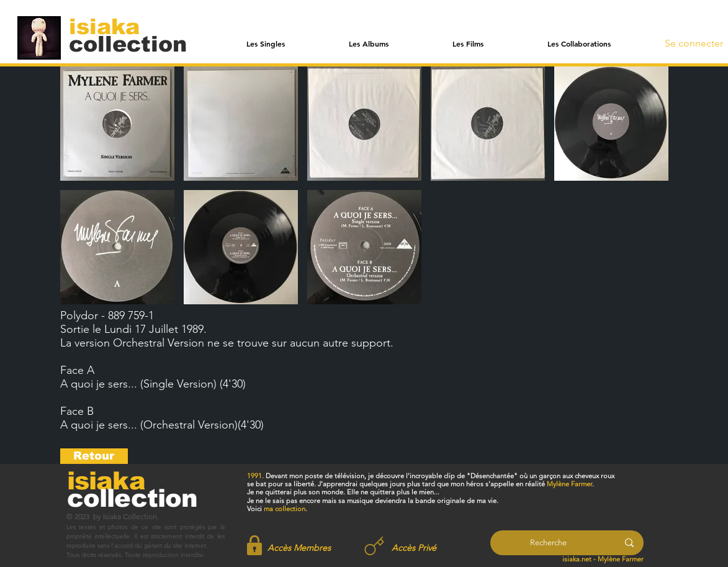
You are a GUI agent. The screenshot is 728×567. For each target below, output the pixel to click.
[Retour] (94, 456)
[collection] (128, 44)
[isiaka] (111, 26)
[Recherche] (548, 543)
